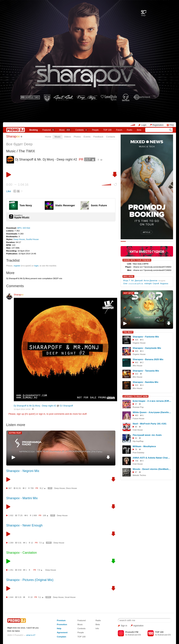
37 (136, 404)
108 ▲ (46, 515)
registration (138, 626)
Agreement (62, 632)
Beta (139, 130)
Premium (61, 620)
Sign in (124, 626)
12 (32, 543)
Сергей (156, 283)
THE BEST (128, 332)
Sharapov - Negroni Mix (23, 471)
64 (136, 438)
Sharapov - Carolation (22, 553)
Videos (67, 137)
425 (137, 340)
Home (48, 137)
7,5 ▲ (42, 543)
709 (32, 488)
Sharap (13, 136)
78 (136, 449)
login (36, 266)
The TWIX (27, 151)
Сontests (81, 130)
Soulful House (32, 239)
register (17, 266)
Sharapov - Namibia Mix (146, 382)
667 (10, 488)
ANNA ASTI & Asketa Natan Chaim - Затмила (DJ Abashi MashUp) (152, 458)
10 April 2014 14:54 (22, 409)
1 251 (11, 570)
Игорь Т (127, 281)
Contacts (111, 137)
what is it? (31, 635)
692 (137, 362)
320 (50, 488)
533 (137, 385)
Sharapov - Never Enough (24, 525)
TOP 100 (107, 130)
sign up (20, 414)
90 (136, 427)
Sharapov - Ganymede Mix (147, 348)
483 (137, 415)
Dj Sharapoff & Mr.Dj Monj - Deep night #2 (35, 406)
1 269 (11, 543)
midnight (148, 283)
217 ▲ (90, 159)
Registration (158, 125)
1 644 (11, 597)
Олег (125, 283)
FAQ (172, 125)
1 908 (34, 515)
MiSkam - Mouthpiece (144, 446)
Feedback (98, 137)
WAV (49, 543)
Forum (119, 130)
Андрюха (164, 283)
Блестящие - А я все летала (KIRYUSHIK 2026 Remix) (152, 401)
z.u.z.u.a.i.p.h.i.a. (136, 283)
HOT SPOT (128, 293)
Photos (77, 137)
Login (144, 125)
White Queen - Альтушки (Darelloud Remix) (152, 412)
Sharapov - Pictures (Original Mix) (30, 580)
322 (137, 374)
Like (9, 191)
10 (31, 597)
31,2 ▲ (43, 488)
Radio (129, 130)
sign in (42, 414)
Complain (61, 637)
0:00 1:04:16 (17, 185)
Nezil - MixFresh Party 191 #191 (150, 424)
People (95, 130)
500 (137, 351)
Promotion (62, 624)
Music (65, 130)
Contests (81, 628)
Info (97, 628)
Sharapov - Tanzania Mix (146, 371)
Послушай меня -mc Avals (147, 435)
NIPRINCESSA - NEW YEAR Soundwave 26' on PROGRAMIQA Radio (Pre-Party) (61, 451)
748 (137, 461)
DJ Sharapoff (66, 406)
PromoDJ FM (132, 632)
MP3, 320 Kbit (24, 228)
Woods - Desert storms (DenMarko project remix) (152, 469)
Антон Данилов (151, 281)
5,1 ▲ (41, 597)
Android (131, 635)
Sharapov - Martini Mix (22, 498)
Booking (34, 130)
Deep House (19, 239)
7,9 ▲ (40, 570)
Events (87, 137)
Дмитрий (139, 281)
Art (133, 281)
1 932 (11, 515)
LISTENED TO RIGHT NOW (135, 396)
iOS (139, 635)
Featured (49, 130)
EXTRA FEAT (15, 433)
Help (59, 628)
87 (136, 472)
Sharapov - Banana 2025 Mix (148, 359)
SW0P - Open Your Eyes (147, 317)
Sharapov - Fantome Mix (146, 337)
